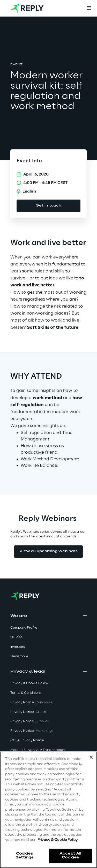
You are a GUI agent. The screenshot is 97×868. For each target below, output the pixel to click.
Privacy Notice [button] (32, 702)
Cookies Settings (24, 855)
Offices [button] (16, 637)
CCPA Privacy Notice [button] (27, 740)
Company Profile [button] (24, 628)
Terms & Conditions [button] (26, 693)
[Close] (91, 757)
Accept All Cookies (70, 855)
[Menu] (89, 8)
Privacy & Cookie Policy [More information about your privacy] (58, 840)
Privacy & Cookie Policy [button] (29, 683)
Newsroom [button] (19, 656)
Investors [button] (18, 647)
